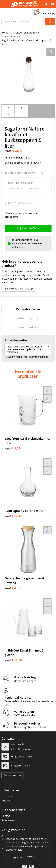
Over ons (7, 796)
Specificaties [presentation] (28, 327)
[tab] (28, 309)
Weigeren (30, 857)
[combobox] (23, 21)
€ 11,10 (13, 660)
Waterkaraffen (10, 37)
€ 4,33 (12, 588)
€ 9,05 (12, 448)
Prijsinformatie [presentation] (28, 309)
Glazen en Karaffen (26, 33)
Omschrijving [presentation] (28, 318)
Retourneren (9, 820)
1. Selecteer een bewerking (24, 173)
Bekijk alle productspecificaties (23, 163)
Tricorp (6, 801)
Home (5, 33)
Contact (6, 816)
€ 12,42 (13, 516)
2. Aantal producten (19, 203)
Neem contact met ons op (18, 289)
